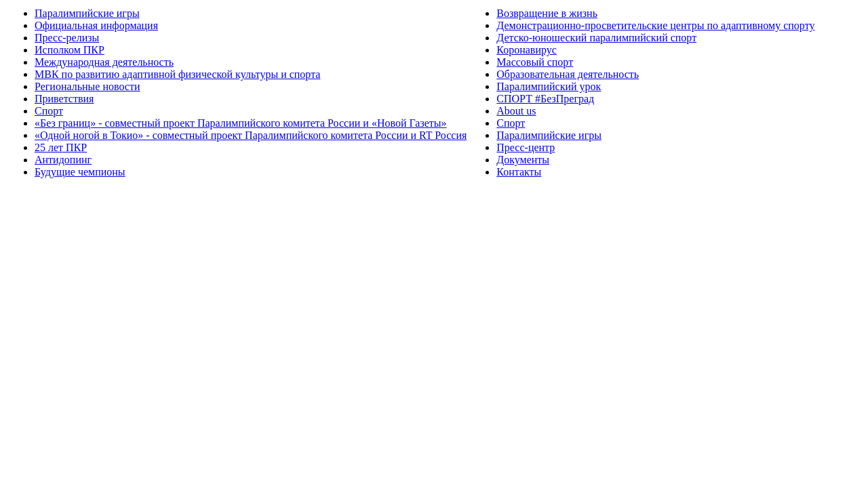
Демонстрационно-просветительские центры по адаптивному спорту (655, 25)
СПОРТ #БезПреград (545, 99)
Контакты (519, 172)
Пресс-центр (526, 147)
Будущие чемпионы (80, 172)
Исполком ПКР (70, 50)
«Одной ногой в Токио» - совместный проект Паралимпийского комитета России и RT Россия (251, 135)
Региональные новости (87, 86)
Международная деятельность (104, 62)
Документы (523, 160)
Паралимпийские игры (87, 13)
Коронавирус (527, 50)
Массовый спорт (535, 62)
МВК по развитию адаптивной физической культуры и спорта (177, 74)
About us (516, 111)
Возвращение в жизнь (547, 13)
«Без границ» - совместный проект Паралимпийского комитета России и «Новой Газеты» (241, 123)
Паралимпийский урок (549, 86)
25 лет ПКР (61, 147)
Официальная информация (96, 25)
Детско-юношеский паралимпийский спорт (596, 38)
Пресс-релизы (67, 38)
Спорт (49, 111)
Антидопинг (63, 160)
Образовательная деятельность (568, 74)
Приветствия (64, 99)
